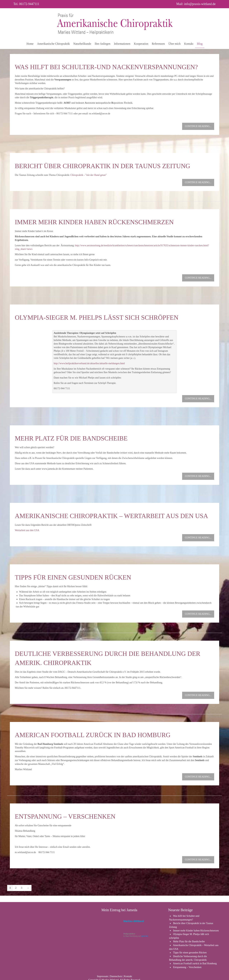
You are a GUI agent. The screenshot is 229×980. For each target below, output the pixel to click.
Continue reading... (198, 126)
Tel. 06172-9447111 (26, 4)
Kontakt (128, 975)
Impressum (103, 975)
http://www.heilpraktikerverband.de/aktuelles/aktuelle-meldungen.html (89, 363)
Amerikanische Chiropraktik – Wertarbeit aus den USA (111, 516)
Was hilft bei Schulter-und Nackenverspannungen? (106, 67)
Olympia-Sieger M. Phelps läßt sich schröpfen (97, 318)
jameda (145, 934)
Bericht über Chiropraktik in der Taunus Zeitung (103, 166)
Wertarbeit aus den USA (27, 530)
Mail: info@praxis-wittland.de (196, 4)
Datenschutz (116, 975)
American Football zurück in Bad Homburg (93, 735)
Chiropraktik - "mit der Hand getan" (89, 175)
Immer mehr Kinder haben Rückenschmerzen (94, 222)
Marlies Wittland (134, 919)
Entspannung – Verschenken (65, 816)
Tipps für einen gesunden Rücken (73, 577)
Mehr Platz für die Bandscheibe (71, 438)
